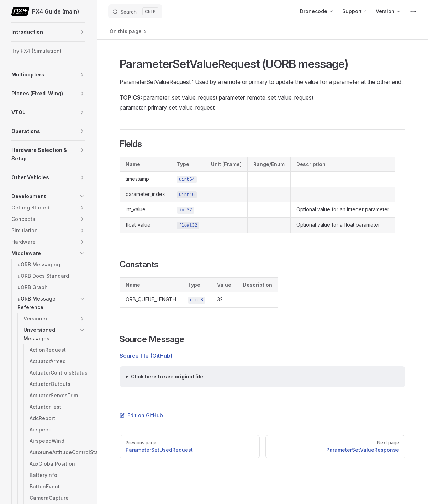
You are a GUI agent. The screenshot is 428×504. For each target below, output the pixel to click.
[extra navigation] (413, 11)
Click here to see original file (167, 376)
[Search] (135, 11)
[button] (82, 32)
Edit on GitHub (141, 415)
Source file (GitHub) (146, 356)
